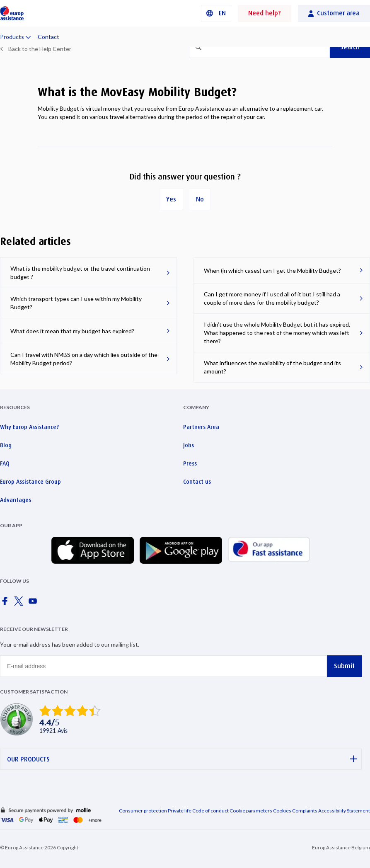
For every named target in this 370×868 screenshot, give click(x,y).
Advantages (16, 500)
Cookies (282, 811)
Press (190, 463)
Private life (180, 811)
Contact (48, 37)
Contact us (197, 482)
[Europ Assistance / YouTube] (34, 604)
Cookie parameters (251, 811)
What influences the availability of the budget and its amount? (272, 367)
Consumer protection (143, 811)
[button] (216, 13)
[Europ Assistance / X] (20, 604)
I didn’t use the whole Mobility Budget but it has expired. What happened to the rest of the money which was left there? (277, 333)
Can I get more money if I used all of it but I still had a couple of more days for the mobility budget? (272, 298)
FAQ (5, 463)
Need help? (265, 13)
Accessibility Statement (344, 811)
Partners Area (201, 427)
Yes (171, 199)
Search (350, 47)
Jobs (189, 445)
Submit (344, 666)
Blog (6, 445)
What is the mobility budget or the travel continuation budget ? (80, 273)
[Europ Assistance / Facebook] (6, 604)
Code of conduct (210, 811)
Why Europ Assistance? (29, 427)
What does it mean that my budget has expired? (72, 331)
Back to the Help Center (40, 49)
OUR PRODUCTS (182, 759)
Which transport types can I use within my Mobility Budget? (76, 303)
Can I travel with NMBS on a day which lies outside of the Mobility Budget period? (84, 359)
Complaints (305, 811)
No (200, 199)
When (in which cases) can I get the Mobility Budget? (272, 270)
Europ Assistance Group (30, 482)
